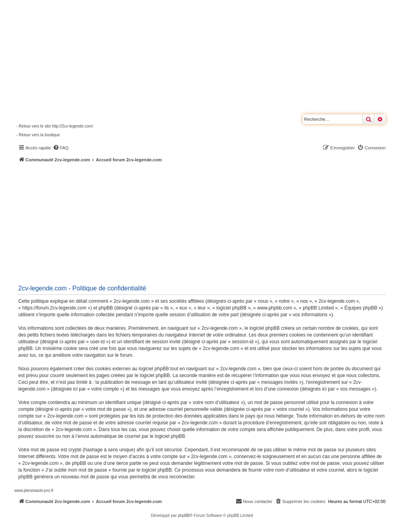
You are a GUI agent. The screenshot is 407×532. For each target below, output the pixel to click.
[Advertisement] (211, 222)
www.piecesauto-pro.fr (34, 490)
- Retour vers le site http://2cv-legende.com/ (55, 126)
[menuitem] (61, 148)
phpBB (184, 516)
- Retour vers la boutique (38, 135)
